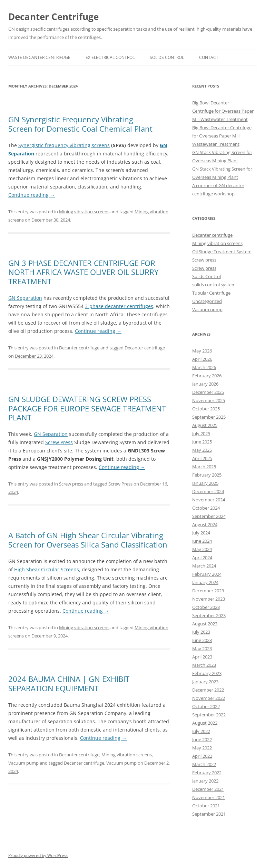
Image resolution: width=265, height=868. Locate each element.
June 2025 (202, 442)
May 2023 (202, 649)
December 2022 (208, 690)
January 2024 (205, 582)
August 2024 (205, 524)
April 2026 (202, 359)
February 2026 (207, 376)
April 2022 (202, 756)
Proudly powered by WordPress (38, 855)
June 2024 (202, 541)
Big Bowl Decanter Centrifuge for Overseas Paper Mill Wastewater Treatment (223, 111)
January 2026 (205, 384)
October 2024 (206, 508)
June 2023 (202, 640)
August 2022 (205, 723)
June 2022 (202, 739)
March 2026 (204, 367)
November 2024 (209, 500)
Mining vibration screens (84, 212)
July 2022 (201, 731)
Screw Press (120, 484)
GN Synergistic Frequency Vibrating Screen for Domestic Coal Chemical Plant (80, 124)
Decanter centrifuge (79, 348)
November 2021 (209, 797)
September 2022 (209, 715)
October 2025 (206, 409)
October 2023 (206, 607)
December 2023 (208, 591)
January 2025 (205, 483)
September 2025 (209, 417)
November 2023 (209, 599)
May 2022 (202, 748)
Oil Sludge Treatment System (222, 252)
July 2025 (201, 433)
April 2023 (202, 657)
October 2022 (206, 706)
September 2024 (209, 516)
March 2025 (204, 467)
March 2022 (204, 764)
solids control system (214, 285)
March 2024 (204, 566)
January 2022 (205, 781)
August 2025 (205, 425)
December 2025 (208, 392)
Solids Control (167, 57)
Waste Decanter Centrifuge (39, 57)
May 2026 (202, 351)
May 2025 (202, 450)
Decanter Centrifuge (53, 17)
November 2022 (209, 698)
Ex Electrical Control (110, 57)
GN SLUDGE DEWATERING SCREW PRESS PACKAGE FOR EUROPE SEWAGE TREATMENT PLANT (87, 408)
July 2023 (201, 632)
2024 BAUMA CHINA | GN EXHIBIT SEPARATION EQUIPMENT (69, 683)
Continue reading (32, 195)
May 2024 (202, 549)
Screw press (71, 484)
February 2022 (207, 773)
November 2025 (209, 400)
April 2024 (202, 558)
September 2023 (209, 615)
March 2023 (204, 665)
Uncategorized (207, 301)
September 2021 (209, 814)
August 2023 (205, 624)
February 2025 (207, 475)
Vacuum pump (23, 763)
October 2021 (206, 806)
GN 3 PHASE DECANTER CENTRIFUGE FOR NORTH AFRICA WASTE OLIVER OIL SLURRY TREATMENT (83, 272)
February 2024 (207, 574)
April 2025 (202, 458)
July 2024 (201, 533)
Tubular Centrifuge (211, 293)
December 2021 (208, 789)
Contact (209, 57)
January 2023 (205, 682)
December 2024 (208, 491)
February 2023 (207, 673)
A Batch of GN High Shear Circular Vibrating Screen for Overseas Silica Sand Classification (88, 540)
